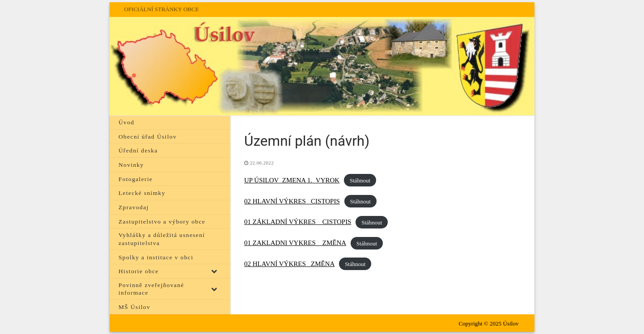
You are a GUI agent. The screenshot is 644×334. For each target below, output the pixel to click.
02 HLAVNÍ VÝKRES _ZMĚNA (289, 264)
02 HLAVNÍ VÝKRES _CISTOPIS (292, 201)
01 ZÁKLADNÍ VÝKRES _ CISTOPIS (298, 222)
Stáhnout (360, 180)
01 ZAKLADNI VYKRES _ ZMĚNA (295, 243)
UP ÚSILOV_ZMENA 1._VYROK (292, 180)
